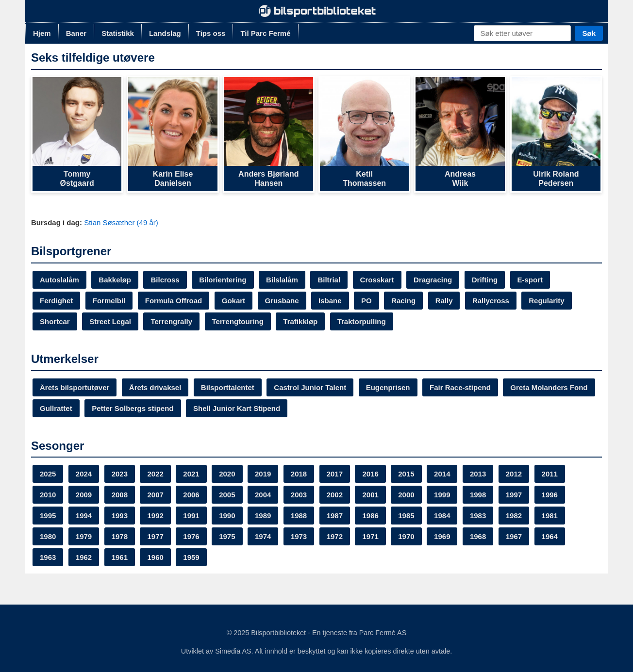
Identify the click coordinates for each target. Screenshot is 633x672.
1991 (191, 516)
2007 (155, 495)
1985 (406, 516)
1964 (550, 536)
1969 (442, 536)
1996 (550, 495)
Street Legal (110, 321)
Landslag (165, 33)
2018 (299, 474)
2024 (84, 474)
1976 (191, 536)
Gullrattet (56, 408)
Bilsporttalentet (228, 387)
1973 (299, 536)
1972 (335, 536)
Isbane (330, 301)
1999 (442, 495)
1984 (442, 516)
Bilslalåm (282, 280)
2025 (48, 474)
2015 (406, 474)
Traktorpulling (362, 321)
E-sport (530, 280)
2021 (191, 474)
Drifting (485, 280)
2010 (48, 495)
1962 (84, 557)
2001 (370, 495)
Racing (403, 301)
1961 (120, 557)
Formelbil (109, 301)
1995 (48, 516)
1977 (155, 536)
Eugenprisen (388, 387)
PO (366, 301)
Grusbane (282, 301)
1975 (227, 536)
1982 (514, 516)
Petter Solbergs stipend (133, 408)
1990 (227, 516)
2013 (478, 474)
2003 (299, 495)
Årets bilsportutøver (75, 387)
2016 (370, 474)
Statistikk (118, 33)
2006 (191, 495)
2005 (227, 495)
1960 (155, 557)
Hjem (42, 33)
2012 (514, 474)
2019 (263, 474)
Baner (76, 33)
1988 (299, 516)
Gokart (233, 301)
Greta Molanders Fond (549, 387)
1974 (263, 536)
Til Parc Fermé (265, 33)
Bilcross (165, 280)
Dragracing (433, 280)
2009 (84, 495)
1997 (514, 495)
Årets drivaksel (155, 387)
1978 (120, 536)
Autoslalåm (59, 280)
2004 (263, 495)
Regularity (546, 301)
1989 (263, 516)
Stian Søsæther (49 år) (121, 222)
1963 (48, 557)
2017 (335, 474)
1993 (120, 516)
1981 (550, 516)
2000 (406, 495)
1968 (478, 536)
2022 (155, 474)
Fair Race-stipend (460, 387)
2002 (335, 495)
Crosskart (377, 280)
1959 (191, 557)
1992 (155, 516)
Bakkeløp (115, 280)
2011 (550, 474)
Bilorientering (223, 280)
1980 (48, 536)
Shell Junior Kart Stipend (237, 408)
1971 (370, 536)
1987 (335, 516)
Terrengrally (171, 321)
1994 (84, 516)
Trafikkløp (300, 321)
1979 (84, 536)
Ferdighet (56, 301)
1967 (514, 536)
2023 (120, 474)
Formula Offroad (174, 301)
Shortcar (55, 321)
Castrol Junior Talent (310, 387)
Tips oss (211, 33)
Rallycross (491, 301)
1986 (370, 516)
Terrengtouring (238, 321)
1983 (478, 516)
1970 (406, 536)
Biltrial (329, 280)
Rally (444, 301)
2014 (442, 474)
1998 (478, 495)
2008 (120, 495)
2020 (227, 474)
